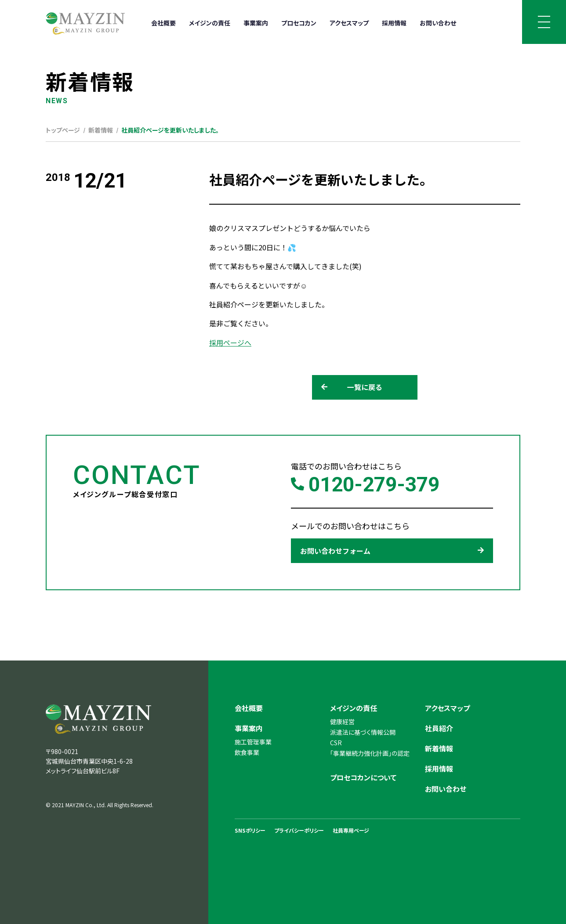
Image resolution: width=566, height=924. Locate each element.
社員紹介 (439, 728)
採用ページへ (230, 343)
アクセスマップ (349, 23)
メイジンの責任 (210, 23)
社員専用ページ (351, 830)
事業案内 (256, 23)
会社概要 (163, 23)
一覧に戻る (352, 387)
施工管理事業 (253, 742)
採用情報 (394, 23)
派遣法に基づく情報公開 (363, 732)
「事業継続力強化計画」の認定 (370, 753)
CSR (336, 743)
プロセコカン (299, 23)
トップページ (63, 130)
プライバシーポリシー (299, 830)
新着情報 (101, 130)
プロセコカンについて (363, 777)
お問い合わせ (438, 23)
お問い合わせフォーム (392, 551)
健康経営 (342, 722)
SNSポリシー (250, 830)
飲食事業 (247, 752)
